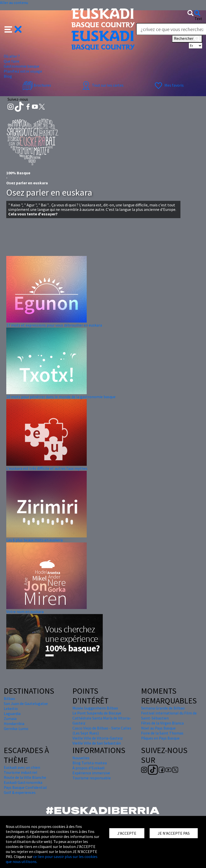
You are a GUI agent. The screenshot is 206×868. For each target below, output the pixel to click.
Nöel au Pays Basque (158, 728)
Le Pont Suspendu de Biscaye (97, 713)
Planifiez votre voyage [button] (23, 71)
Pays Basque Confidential (25, 787)
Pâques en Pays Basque (160, 738)
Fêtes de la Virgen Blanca (162, 723)
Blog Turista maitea (90, 763)
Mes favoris (169, 85)
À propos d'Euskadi (88, 768)
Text (198, 19)
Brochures (37, 85)
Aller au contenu (14, 3)
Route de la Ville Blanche (25, 777)
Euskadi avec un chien (22, 767)
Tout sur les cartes (102, 85)
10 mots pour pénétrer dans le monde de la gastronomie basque (61, 397)
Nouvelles (81, 758)
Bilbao (9, 698)
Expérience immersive (91, 773)
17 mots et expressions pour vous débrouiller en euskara (54, 325)
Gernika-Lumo (16, 729)
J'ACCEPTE (127, 833)
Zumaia (10, 718)
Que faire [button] (12, 61)
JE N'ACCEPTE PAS (174, 833)
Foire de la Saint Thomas (162, 733)
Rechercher (187, 39)
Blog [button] (8, 76)
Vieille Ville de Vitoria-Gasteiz (98, 738)
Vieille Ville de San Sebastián (97, 743)
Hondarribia (14, 724)
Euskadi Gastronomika (23, 782)
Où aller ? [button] (12, 56)
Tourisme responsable (92, 778)
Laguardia (12, 713)
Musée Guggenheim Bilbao (95, 708)
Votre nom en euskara (25, 612)
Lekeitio (11, 708)
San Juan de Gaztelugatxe (26, 703)
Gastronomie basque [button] (22, 66)
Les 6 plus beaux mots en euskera (34, 540)
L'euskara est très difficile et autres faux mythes (47, 468)
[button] (13, 29)
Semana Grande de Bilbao (163, 708)
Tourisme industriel (21, 772)
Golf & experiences (20, 792)
